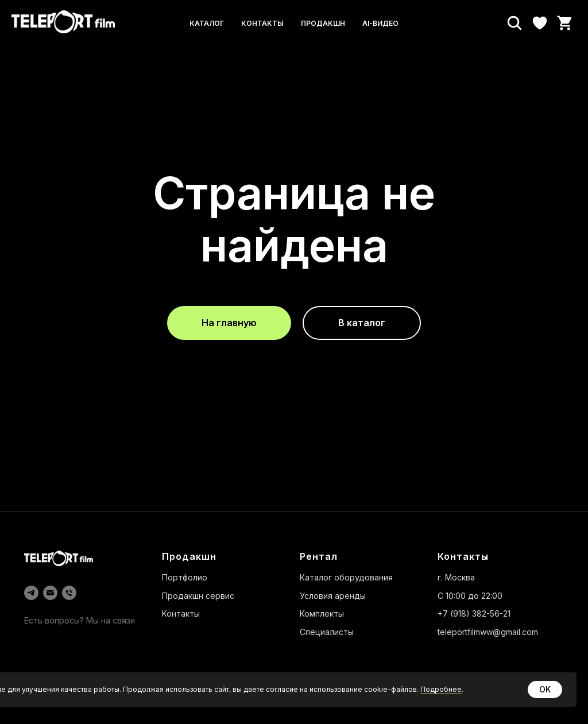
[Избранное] (540, 23)
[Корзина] (565, 23)
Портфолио (185, 577)
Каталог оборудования (346, 577)
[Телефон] (69, 593)
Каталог (207, 23)
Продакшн (323, 23)
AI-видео (380, 23)
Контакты (262, 23)
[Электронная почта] (50, 593)
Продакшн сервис (198, 596)
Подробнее (441, 689)
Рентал (319, 556)
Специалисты (327, 632)
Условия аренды (333, 596)
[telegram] (31, 593)
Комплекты (322, 613)
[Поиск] (514, 23)
